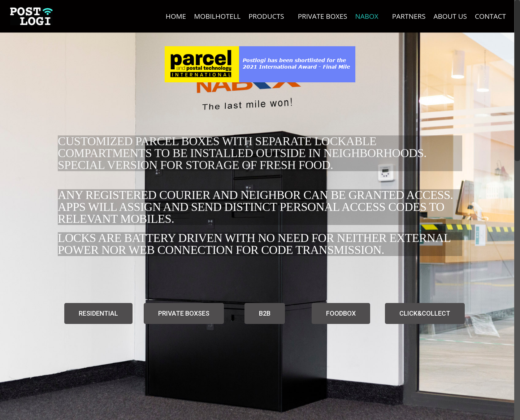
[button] (98, 313)
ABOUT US (450, 16)
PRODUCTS (269, 16)
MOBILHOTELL (217, 16)
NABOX (370, 16)
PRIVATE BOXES (323, 16)
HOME (176, 16)
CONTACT (490, 16)
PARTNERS (409, 16)
